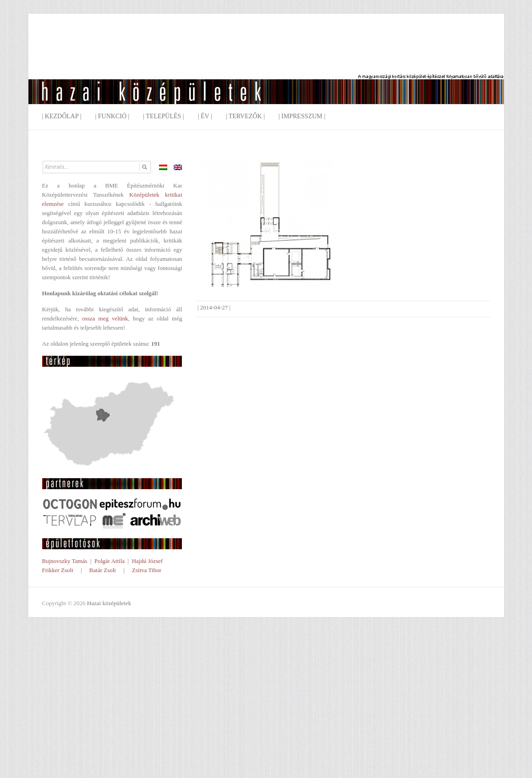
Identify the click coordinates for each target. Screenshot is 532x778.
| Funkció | (112, 116)
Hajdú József (148, 561)
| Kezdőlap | (62, 116)
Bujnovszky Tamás (65, 561)
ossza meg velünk (105, 318)
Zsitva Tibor (147, 570)
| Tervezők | (245, 116)
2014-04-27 (214, 307)
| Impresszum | (302, 116)
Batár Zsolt (103, 570)
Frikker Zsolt (58, 570)
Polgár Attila (110, 561)
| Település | (163, 116)
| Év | (205, 116)
